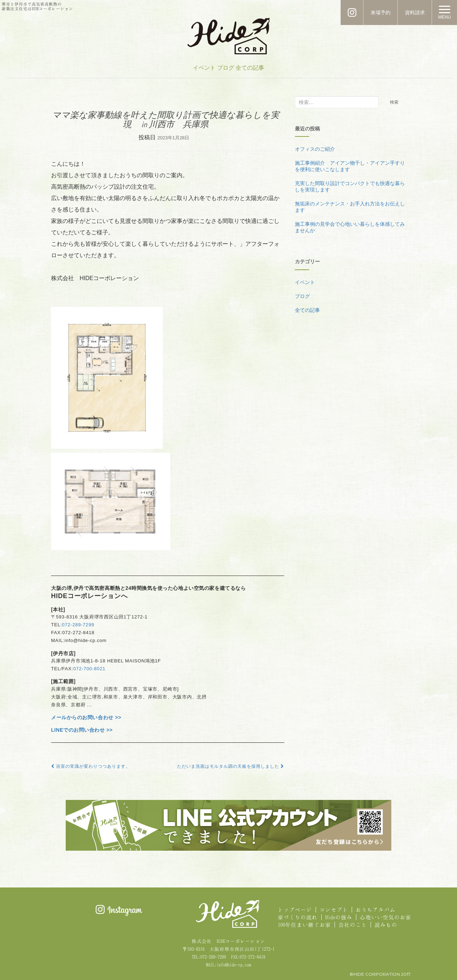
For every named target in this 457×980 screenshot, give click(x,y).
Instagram (119, 911)
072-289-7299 (78, 625)
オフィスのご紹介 (315, 149)
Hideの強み (339, 917)
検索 (394, 102)
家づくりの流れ (298, 917)
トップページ (295, 910)
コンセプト (334, 910)
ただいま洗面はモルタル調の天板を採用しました (231, 766)
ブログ (226, 68)
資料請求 (415, 13)
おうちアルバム (376, 910)
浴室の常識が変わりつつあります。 (91, 766)
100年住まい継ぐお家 (304, 925)
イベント (204, 68)
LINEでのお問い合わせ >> (82, 730)
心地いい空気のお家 (386, 917)
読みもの (386, 925)
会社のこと (353, 925)
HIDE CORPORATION (228, 36)
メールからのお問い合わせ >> (86, 717)
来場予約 (381, 13)
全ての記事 (250, 68)
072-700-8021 (89, 669)
